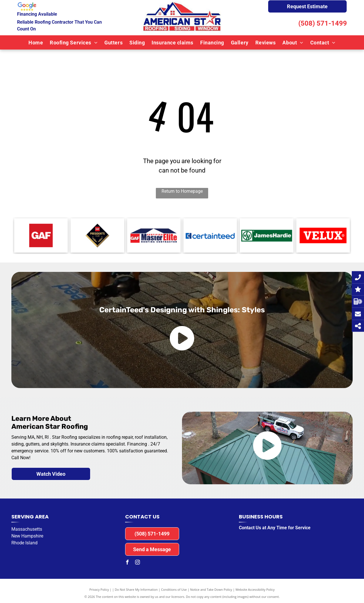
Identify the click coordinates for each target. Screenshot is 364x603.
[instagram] (138, 563)
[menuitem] (36, 42)
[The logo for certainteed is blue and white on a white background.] (210, 235)
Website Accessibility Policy (255, 589)
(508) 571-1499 (323, 23)
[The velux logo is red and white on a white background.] (323, 235)
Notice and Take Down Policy (211, 589)
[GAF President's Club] (97, 235)
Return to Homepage (182, 191)
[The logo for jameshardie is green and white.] (266, 235)
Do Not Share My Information (136, 589)
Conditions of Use (174, 589)
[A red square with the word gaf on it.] (41, 235)
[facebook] (127, 563)
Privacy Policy (99, 589)
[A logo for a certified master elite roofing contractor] (154, 235)
